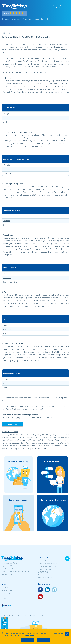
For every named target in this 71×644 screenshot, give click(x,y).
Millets (5, 216)
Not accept (27, 640)
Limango (6, 114)
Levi (4, 169)
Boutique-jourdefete (10, 282)
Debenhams (7, 118)
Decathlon (6, 221)
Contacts (5, 596)
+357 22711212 (43, 561)
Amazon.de (7, 278)
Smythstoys (7, 329)
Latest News (16, 19)
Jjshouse (6, 274)
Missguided (7, 174)
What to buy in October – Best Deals (36, 19)
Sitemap (5, 599)
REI (4, 225)
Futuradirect (7, 379)
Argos (5, 325)
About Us (5, 587)
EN (56, 7)
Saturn (5, 383)
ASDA (5, 333)
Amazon (6, 388)
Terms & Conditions (9, 590)
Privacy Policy (6, 593)
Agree (44, 640)
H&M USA (6, 165)
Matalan (6, 122)
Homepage (6, 19)
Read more (30, 635)
